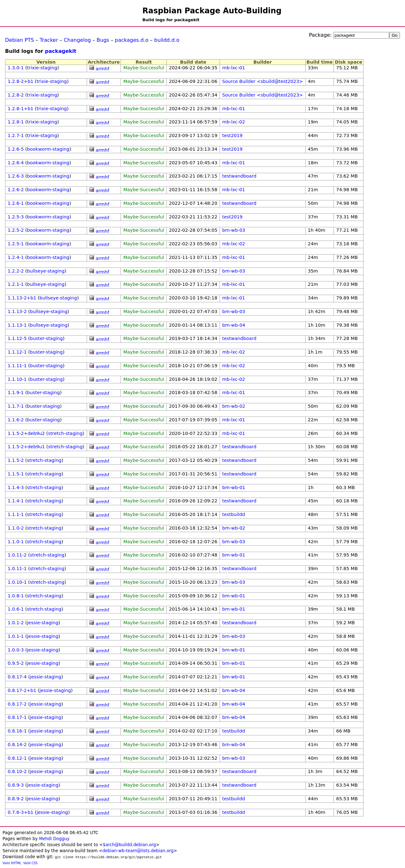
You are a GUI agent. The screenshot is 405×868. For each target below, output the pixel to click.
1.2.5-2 (16, 230)
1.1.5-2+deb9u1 (26, 447)
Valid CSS (31, 863)
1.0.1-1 (16, 636)
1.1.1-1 (16, 514)
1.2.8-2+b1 (20, 81)
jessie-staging (43, 623)
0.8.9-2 (16, 799)
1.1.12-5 (17, 338)
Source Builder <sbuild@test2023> (262, 81)
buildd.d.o (167, 40)
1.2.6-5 (16, 149)
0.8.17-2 (17, 704)
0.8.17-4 (17, 677)
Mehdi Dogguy (54, 839)
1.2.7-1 (16, 135)
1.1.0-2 (16, 528)
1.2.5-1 (16, 244)
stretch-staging (65, 433)
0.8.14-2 (17, 745)
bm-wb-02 (234, 406)
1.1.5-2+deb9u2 (26, 433)
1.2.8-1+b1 (20, 109)
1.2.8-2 (16, 95)
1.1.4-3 (16, 487)
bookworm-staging (48, 149)
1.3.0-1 (16, 68)
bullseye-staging (46, 271)
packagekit (61, 51)
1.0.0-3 (16, 650)
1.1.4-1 (16, 501)
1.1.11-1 (17, 366)
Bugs (103, 40)
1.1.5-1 (16, 474)
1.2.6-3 (16, 176)
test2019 (232, 135)
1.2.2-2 (16, 271)
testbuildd (234, 514)
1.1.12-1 (17, 352)
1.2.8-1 (16, 122)
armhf (102, 69)
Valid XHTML (12, 863)
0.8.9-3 (16, 785)
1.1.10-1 (17, 379)
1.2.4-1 (16, 257)
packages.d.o (132, 40)
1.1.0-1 (16, 542)
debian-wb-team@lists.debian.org (138, 851)
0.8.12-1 (17, 758)
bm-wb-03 (234, 230)
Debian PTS (19, 40)
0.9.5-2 (16, 663)
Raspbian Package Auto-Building (212, 11)
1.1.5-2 (16, 460)
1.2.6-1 (16, 203)
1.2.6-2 (16, 190)
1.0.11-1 (17, 569)
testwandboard (239, 176)
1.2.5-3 (16, 217)
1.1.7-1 (16, 406)
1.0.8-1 (16, 596)
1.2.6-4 (16, 163)
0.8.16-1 (17, 731)
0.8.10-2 (17, 771)
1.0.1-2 (16, 623)
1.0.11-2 (17, 555)
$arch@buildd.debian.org (129, 845)
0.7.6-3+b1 (20, 812)
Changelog (77, 40)
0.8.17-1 (17, 717)
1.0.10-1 (17, 582)
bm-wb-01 (234, 487)
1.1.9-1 (16, 393)
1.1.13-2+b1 (22, 298)
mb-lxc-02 (234, 122)
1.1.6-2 (16, 420)
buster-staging (47, 338)
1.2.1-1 (16, 284)
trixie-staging (42, 68)
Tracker (49, 40)
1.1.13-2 (17, 311)
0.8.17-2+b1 (22, 690)
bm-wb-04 (234, 325)
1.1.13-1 (17, 325)
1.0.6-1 (16, 609)
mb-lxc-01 (234, 68)
